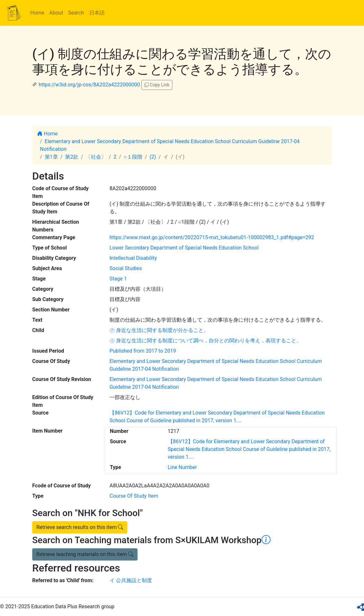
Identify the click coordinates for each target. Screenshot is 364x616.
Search (76, 13)
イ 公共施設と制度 (131, 580)
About (56, 13)
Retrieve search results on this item (80, 527)
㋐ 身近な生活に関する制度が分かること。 (159, 330)
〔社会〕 (96, 157)
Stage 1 (118, 279)
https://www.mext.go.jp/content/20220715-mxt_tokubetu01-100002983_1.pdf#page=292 (212, 237)
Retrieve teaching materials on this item (85, 554)
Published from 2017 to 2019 (143, 351)
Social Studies (126, 268)
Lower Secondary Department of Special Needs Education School (184, 248)
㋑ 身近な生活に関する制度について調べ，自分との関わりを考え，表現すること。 (206, 341)
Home (37, 13)
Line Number (182, 467)
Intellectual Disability (133, 258)
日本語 (97, 13)
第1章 (51, 157)
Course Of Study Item (134, 496)
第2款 (72, 157)
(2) (153, 157)
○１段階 (133, 157)
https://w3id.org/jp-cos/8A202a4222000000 (89, 85)
